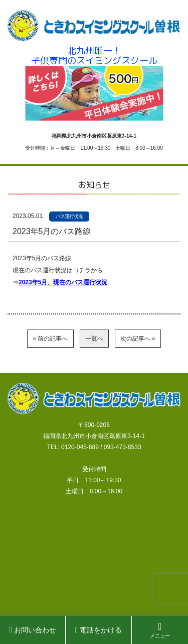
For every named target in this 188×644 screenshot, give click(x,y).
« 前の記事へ (50, 339)
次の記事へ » (138, 339)
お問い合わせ (33, 630)
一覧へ (94, 339)
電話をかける (99, 630)
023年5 (32, 282)
